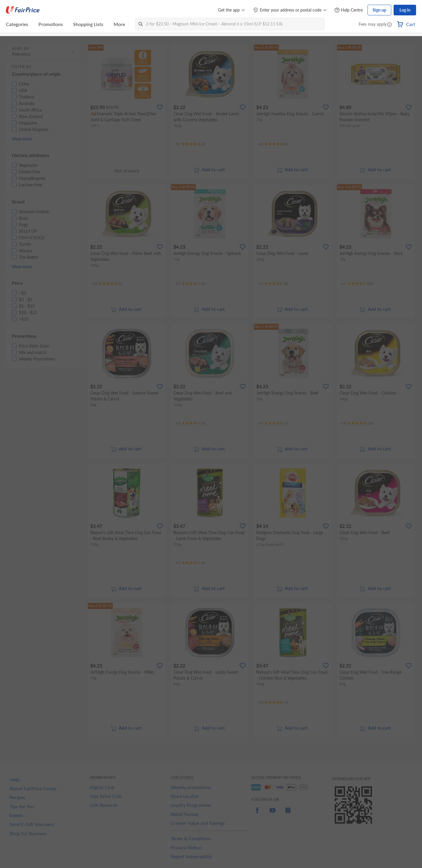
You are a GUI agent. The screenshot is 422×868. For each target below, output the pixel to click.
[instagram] (288, 814)
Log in (405, 10)
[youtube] (273, 814)
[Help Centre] (349, 10)
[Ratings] (190, 144)
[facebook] (257, 814)
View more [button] (22, 139)
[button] (389, 25)
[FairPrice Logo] (23, 10)
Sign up (379, 10)
